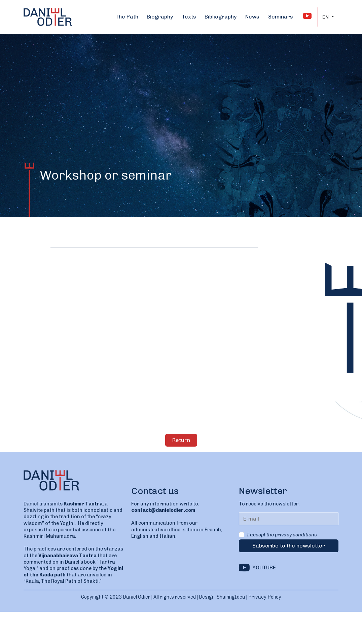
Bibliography (221, 17)
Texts (189, 17)
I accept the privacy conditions (282, 535)
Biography (160, 17)
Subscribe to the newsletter (289, 546)
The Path (127, 17)
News (252, 17)
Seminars (281, 17)
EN (326, 17)
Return (181, 440)
